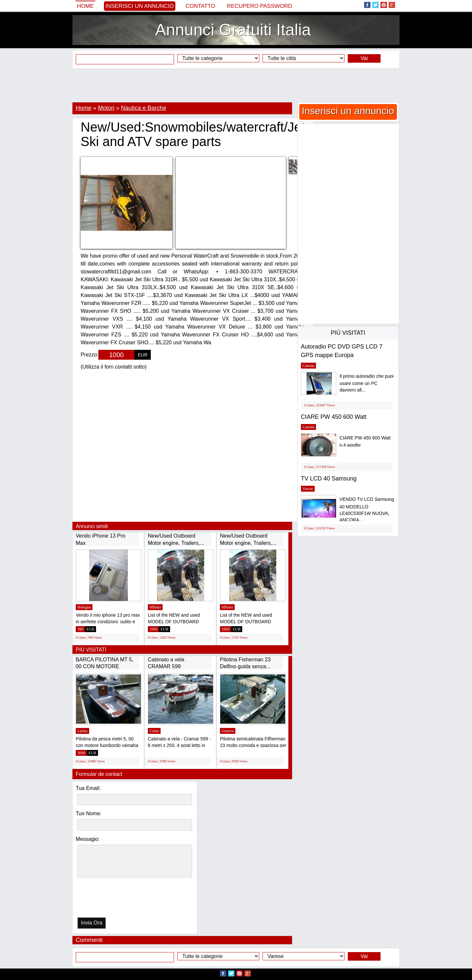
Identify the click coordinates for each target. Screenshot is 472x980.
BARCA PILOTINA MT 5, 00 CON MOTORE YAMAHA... (105, 667)
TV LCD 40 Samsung (329, 479)
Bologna (84, 607)
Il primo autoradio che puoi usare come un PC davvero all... (367, 383)
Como (154, 731)
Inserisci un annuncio (140, 6)
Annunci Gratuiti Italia (233, 30)
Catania (309, 366)
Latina (82, 731)
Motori (106, 108)
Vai (364, 58)
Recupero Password (259, 6)
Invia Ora (92, 923)
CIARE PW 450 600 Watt (334, 417)
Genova (228, 731)
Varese (308, 489)
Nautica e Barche (144, 108)
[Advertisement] (236, 85)
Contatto (200, 6)
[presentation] (111, 899)
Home (85, 6)
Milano (155, 607)
